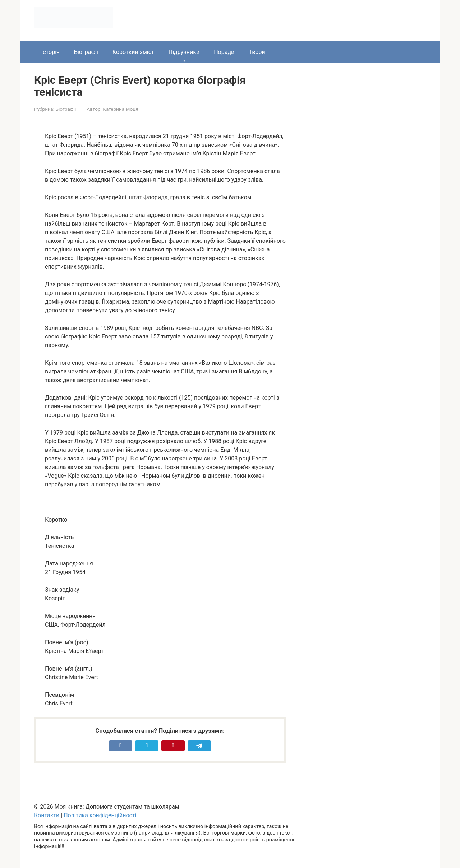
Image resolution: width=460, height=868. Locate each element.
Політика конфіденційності (100, 815)
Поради (224, 52)
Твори (257, 52)
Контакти (47, 815)
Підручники (184, 52)
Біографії (86, 52)
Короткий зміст (133, 52)
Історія (50, 52)
